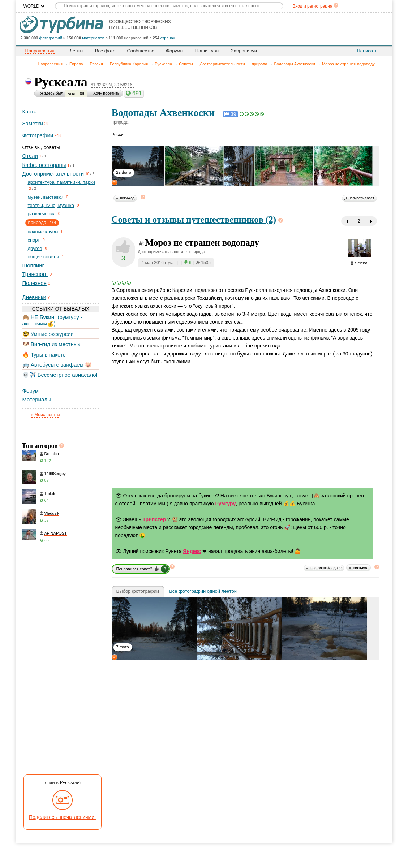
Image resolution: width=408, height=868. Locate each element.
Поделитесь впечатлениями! (62, 817)
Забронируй (244, 51)
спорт (34, 240)
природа (260, 64)
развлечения (42, 214)
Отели (30, 156)
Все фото (105, 51)
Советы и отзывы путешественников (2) (194, 219)
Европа (76, 64)
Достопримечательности (222, 64)
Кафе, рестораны (44, 165)
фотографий (51, 38)
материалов (93, 38)
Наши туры (207, 51)
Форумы (175, 51)
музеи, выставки (46, 197)
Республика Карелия (129, 64)
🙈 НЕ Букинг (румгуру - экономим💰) (53, 320)
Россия (96, 64)
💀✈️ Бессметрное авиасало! (60, 375)
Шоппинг (33, 265)
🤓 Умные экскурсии (48, 334)
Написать (367, 51)
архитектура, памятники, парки (61, 182)
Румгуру (225, 504)
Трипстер (154, 519)
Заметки (33, 123)
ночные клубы (43, 232)
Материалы (37, 399)
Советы (186, 64)
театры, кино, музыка (51, 205)
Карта (30, 111)
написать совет (362, 198)
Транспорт (35, 274)
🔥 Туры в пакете (44, 355)
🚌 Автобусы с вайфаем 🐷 (57, 365)
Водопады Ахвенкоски (294, 64)
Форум (31, 391)
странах (168, 38)
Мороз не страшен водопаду (348, 64)
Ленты (77, 51)
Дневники (34, 297)
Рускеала (163, 64)
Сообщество (141, 51)
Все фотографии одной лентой (203, 591)
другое (35, 248)
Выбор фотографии (138, 591)
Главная (29, 64)
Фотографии (38, 135)
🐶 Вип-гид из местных (51, 344)
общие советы (43, 257)
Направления (50, 64)
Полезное (35, 283)
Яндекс (192, 551)
